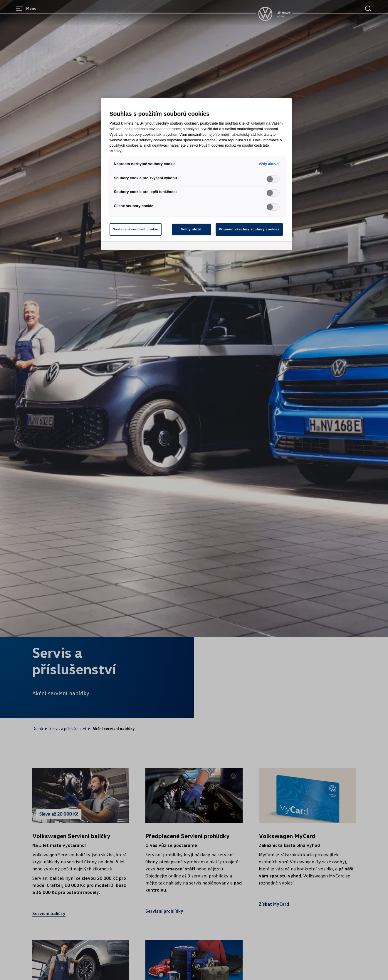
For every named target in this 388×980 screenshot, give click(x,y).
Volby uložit (191, 229)
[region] (196, 174)
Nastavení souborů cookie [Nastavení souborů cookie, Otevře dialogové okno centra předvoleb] (136, 229)
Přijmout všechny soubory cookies (249, 229)
